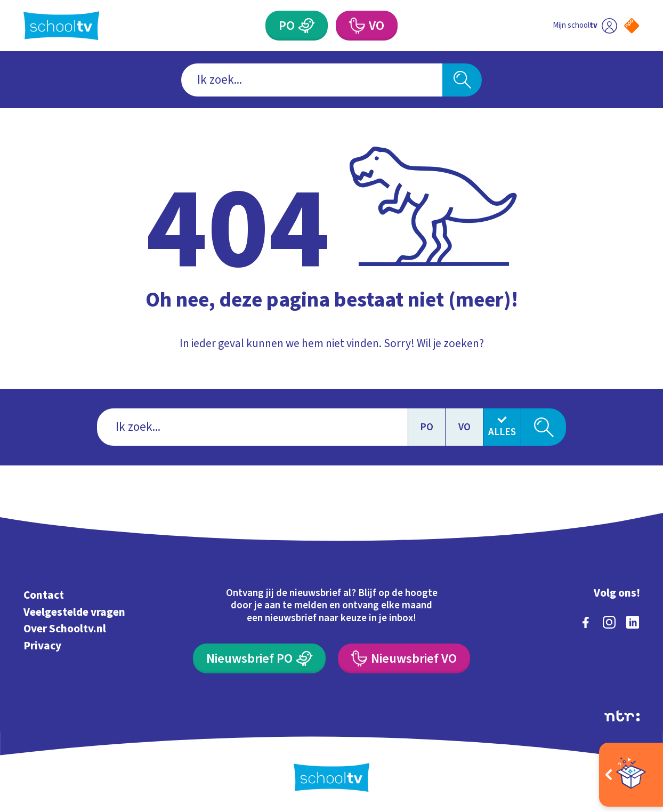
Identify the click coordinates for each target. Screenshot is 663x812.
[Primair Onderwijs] (297, 26)
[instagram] (609, 622)
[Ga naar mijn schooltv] (585, 26)
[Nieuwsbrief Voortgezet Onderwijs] (404, 658)
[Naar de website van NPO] (632, 26)
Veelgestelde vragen (74, 612)
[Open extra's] (631, 775)
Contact (44, 595)
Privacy (42, 646)
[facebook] (586, 622)
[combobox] (312, 80)
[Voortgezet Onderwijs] (367, 26)
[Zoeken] (462, 80)
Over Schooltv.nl (65, 629)
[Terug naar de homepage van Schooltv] (62, 26)
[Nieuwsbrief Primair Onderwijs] (259, 658)
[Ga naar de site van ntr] (622, 716)
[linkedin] (633, 622)
